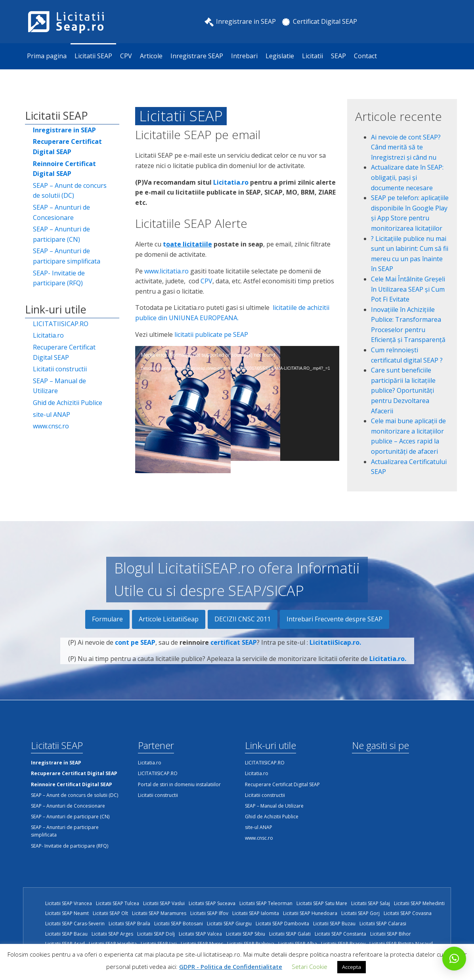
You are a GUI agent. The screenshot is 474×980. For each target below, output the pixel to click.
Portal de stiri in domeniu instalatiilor (179, 784)
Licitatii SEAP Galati (290, 934)
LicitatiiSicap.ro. (335, 643)
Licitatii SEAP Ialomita (256, 913)
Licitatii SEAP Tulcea (118, 903)
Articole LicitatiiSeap (169, 619)
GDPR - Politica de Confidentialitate (231, 967)
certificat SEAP (234, 643)
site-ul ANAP (52, 415)
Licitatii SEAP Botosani (179, 924)
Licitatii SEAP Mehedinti (419, 903)
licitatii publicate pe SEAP (211, 334)
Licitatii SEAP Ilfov (209, 913)
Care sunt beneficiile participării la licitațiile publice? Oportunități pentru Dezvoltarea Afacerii (403, 390)
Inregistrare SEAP (197, 56)
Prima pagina (47, 56)
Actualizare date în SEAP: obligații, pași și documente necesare (407, 177)
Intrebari (244, 56)
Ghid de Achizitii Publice (68, 403)
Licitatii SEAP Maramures (159, 913)
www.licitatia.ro (166, 271)
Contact (365, 56)
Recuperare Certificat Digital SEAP (64, 352)
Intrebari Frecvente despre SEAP (334, 619)
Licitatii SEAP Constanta (340, 934)
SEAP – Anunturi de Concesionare (61, 212)
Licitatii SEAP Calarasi (383, 924)
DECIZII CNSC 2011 (243, 619)
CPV (126, 56)
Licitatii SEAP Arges (112, 934)
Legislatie (280, 56)
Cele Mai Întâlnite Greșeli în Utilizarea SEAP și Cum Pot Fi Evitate (408, 289)
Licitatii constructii (60, 369)
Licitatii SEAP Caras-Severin (75, 924)
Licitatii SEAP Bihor (391, 934)
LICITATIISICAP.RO (61, 324)
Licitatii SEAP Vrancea (69, 903)
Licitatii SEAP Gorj (360, 913)
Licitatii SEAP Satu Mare (322, 903)
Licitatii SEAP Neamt (67, 913)
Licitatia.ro (48, 335)
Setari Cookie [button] (310, 967)
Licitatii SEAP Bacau (66, 934)
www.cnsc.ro (51, 426)
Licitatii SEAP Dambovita (282, 924)
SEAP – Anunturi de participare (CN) (61, 234)
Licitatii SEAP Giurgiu (229, 924)
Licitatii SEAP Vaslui (164, 903)
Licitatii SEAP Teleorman (266, 903)
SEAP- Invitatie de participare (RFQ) (59, 278)
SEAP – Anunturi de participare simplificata (67, 256)
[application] (237, 403)
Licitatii (312, 56)
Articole (151, 56)
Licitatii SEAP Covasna (408, 913)
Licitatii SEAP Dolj (156, 934)
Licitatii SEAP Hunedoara (310, 913)
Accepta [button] (352, 967)
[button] (454, 959)
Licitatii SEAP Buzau (334, 924)
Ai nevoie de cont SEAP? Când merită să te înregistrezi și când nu (406, 147)
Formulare (107, 619)
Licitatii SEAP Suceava (212, 903)
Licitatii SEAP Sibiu (246, 934)
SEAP (338, 56)
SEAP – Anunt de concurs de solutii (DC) (70, 191)
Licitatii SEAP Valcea (200, 934)
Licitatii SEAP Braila (129, 924)
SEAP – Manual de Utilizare (59, 386)
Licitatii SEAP (93, 56)
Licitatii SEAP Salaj (371, 903)
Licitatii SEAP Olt (110, 913)
